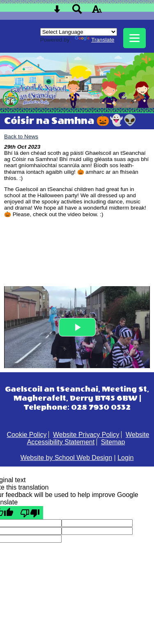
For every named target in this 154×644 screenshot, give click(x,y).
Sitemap (113, 442)
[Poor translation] (30, 513)
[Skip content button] (57, 12)
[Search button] (77, 12)
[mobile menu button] (134, 38)
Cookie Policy (27, 435)
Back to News (21, 136)
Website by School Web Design (67, 458)
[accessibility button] (97, 12)
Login (125, 458)
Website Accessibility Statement (88, 438)
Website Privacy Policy (86, 435)
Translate (94, 40)
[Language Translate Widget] (79, 32)
